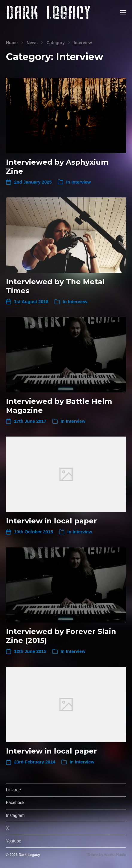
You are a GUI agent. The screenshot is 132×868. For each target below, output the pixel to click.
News (32, 43)
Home (12, 43)
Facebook (15, 803)
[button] (123, 12)
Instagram (15, 815)
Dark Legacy (29, 855)
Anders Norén (115, 855)
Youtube (14, 841)
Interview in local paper (51, 521)
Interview (83, 43)
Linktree (13, 790)
